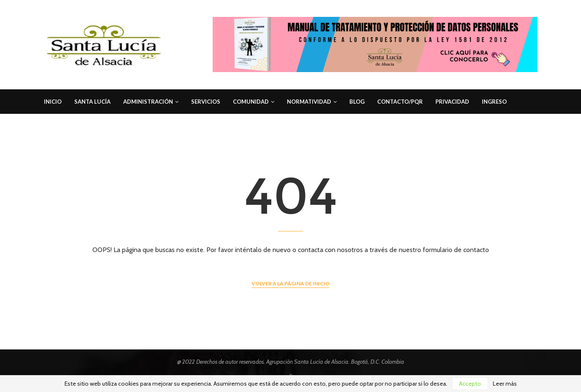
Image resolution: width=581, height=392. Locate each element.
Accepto (470, 384)
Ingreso (494, 102)
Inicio (53, 102)
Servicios (206, 102)
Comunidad (251, 102)
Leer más (505, 384)
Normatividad (309, 102)
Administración (148, 102)
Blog (357, 102)
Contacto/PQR (400, 102)
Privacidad (452, 102)
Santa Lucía (92, 102)
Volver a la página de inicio (290, 283)
